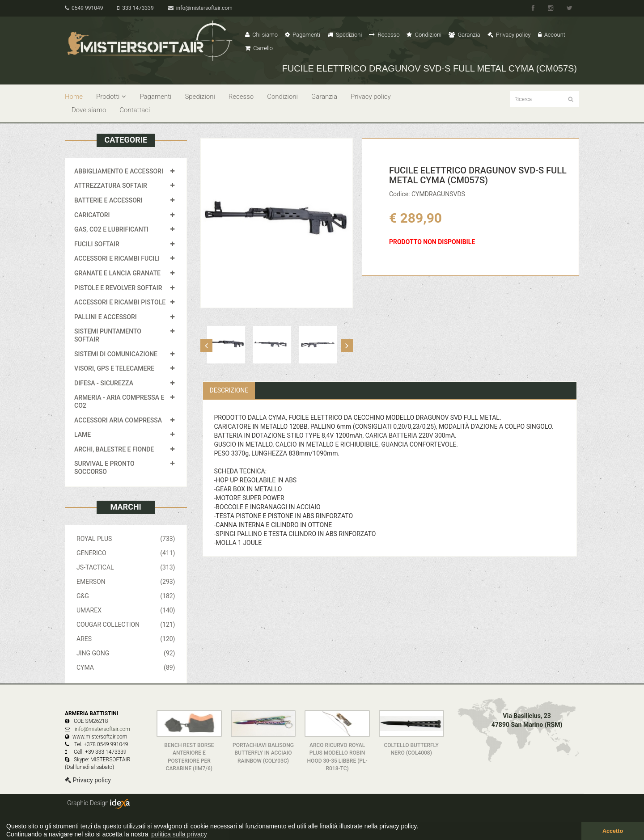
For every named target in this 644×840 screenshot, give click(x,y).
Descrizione (229, 390)
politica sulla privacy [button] (179, 834)
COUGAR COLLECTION (126, 625)
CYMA (126, 667)
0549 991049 (84, 8)
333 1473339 (135, 8)
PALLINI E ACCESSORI (106, 317)
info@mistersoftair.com (200, 8)
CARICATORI (92, 215)
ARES (126, 639)
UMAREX (126, 610)
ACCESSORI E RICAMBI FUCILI (117, 258)
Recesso (384, 35)
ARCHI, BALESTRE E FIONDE (114, 449)
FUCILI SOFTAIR (97, 244)
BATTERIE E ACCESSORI (108, 200)
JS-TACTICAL (126, 567)
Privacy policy (509, 35)
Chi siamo (261, 35)
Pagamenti (303, 35)
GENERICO (126, 553)
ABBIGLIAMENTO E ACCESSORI (119, 171)
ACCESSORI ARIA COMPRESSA (118, 420)
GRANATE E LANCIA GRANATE (117, 273)
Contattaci (135, 110)
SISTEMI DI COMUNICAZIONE (116, 354)
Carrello (259, 48)
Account (552, 35)
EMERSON (126, 582)
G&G (126, 596)
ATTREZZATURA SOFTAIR (111, 186)
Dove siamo (89, 110)
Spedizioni (345, 35)
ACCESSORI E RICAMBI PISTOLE (120, 302)
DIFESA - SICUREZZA (104, 383)
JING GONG (126, 653)
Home (74, 97)
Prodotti (111, 97)
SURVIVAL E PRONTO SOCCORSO (104, 468)
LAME (83, 435)
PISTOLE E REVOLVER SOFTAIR (118, 288)
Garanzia (464, 35)
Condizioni (424, 35)
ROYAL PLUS (126, 539)
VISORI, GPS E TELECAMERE (114, 368)
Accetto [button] (613, 831)
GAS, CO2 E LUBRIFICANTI (111, 229)
